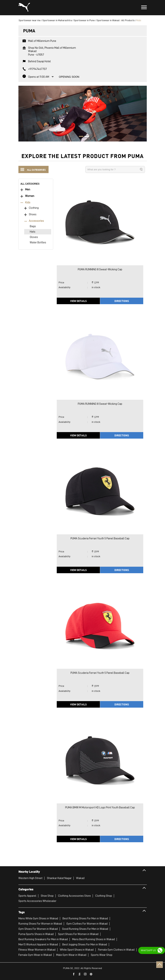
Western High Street (30, 878)
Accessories (36, 221)
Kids (28, 203)
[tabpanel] (83, 114)
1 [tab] (80, 137)
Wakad (80, 878)
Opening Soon (69, 77)
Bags (33, 226)
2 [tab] (85, 137)
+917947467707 (37, 69)
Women (30, 196)
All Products (128, 20)
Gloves (34, 237)
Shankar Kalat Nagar (59, 878)
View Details (78, 301)
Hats (33, 232)
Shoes (33, 214)
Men (28, 190)
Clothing (34, 208)
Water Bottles (38, 243)
